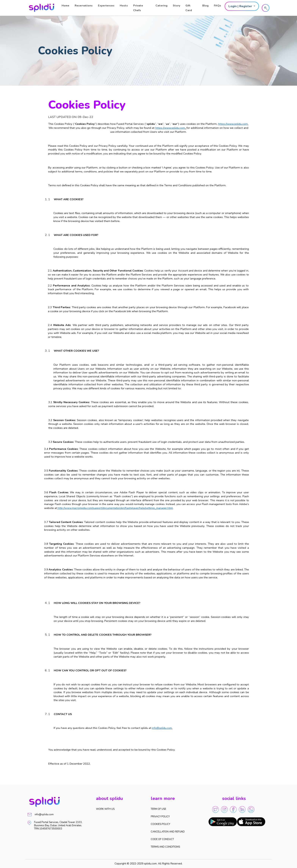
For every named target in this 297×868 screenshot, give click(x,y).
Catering (161, 6)
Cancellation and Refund (168, 832)
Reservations (84, 6)
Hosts (124, 6)
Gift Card (189, 8)
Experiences (106, 6)
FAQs (217, 6)
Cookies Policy (160, 824)
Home (65, 6)
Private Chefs (138, 8)
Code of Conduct (162, 839)
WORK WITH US (105, 809)
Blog (205, 6)
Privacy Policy (160, 817)
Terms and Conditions (165, 847)
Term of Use (158, 809)
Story (176, 6)
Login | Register (241, 6)
